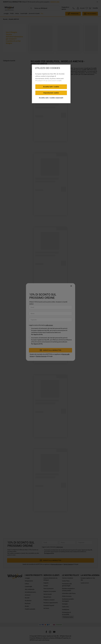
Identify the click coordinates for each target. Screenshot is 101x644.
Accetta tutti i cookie (51, 87)
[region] (51, 84)
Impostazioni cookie (51, 93)
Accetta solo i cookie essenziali (51, 98)
